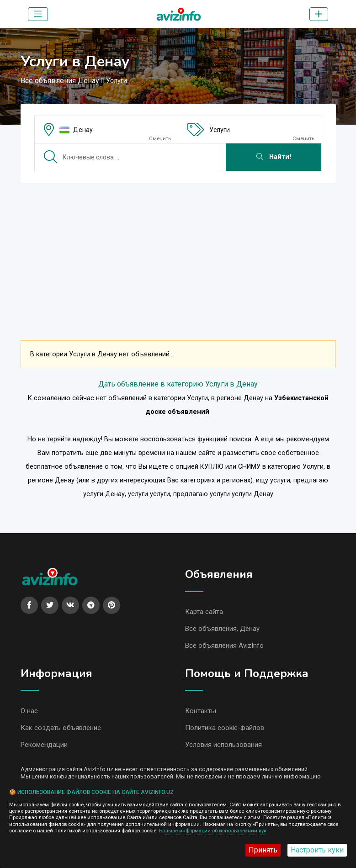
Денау (83, 130)
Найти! (274, 157)
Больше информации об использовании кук (213, 831)
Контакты (201, 711)
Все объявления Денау (60, 81)
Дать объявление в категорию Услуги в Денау (178, 384)
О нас (29, 711)
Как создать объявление (61, 728)
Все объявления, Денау (222, 629)
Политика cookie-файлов (225, 728)
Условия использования (223, 745)
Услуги (220, 130)
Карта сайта (204, 612)
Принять (263, 850)
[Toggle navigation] (38, 14)
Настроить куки (317, 850)
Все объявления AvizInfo (224, 646)
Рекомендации (44, 745)
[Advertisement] (178, 254)
